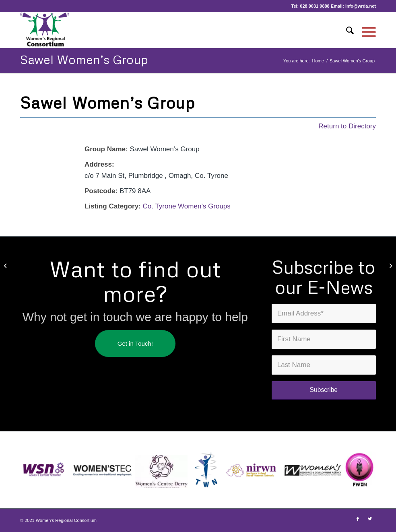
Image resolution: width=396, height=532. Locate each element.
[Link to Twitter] (370, 519)
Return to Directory (347, 126)
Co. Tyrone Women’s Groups (187, 206)
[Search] (346, 30)
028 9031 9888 (315, 6)
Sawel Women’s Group (84, 59)
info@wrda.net (361, 6)
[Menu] (365, 30)
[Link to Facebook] (358, 519)
